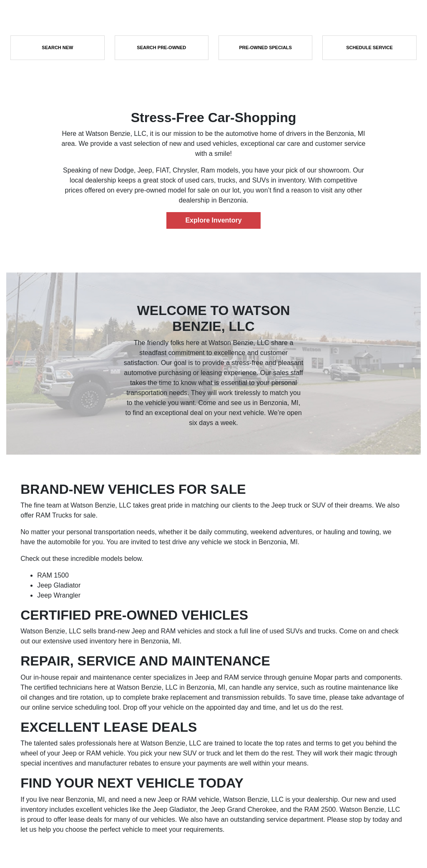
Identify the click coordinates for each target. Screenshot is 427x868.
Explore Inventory (213, 220)
